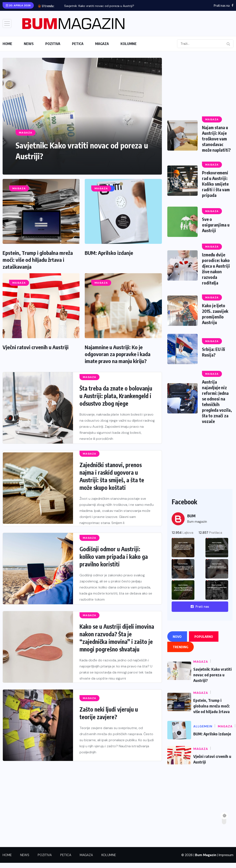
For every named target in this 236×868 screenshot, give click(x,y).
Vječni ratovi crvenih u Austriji (36, 347)
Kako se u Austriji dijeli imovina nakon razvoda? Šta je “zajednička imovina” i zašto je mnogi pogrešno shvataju (117, 638)
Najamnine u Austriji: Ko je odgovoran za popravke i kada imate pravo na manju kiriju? (118, 354)
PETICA (78, 44)
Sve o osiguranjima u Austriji (216, 225)
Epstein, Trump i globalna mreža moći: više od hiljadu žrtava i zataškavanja (38, 260)
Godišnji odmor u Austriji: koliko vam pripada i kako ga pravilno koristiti (114, 557)
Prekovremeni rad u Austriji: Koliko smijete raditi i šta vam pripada (216, 184)
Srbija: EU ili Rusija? (214, 352)
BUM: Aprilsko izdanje (109, 253)
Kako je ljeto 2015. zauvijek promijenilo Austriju (215, 314)
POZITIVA (53, 44)
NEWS (29, 44)
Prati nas (200, 607)
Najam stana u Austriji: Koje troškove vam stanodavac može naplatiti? (216, 139)
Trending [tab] (181, 647)
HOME (7, 44)
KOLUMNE (129, 44)
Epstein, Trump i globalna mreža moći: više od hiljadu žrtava (212, 706)
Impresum (226, 855)
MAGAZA (102, 44)
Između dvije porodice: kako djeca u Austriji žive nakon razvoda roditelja (216, 269)
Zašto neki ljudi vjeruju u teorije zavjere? (109, 713)
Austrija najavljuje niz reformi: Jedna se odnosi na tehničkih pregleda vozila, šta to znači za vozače (217, 401)
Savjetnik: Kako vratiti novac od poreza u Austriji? (99, 6)
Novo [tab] (177, 637)
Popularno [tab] (204, 637)
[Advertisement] (200, 85)
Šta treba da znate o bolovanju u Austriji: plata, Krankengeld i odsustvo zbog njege (116, 396)
